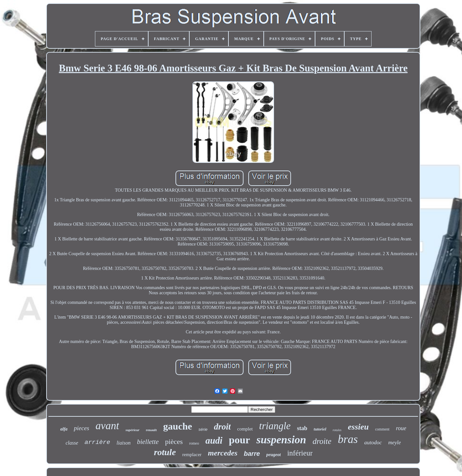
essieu (358, 427)
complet (245, 429)
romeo (194, 443)
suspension (281, 440)
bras (348, 439)
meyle (395, 443)
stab (302, 428)
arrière (98, 442)
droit (222, 427)
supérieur (132, 430)
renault (151, 430)
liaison (124, 443)
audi (214, 440)
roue (401, 428)
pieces (81, 428)
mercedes (223, 453)
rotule (165, 452)
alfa (64, 429)
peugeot (274, 455)
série (203, 429)
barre (252, 454)
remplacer (192, 455)
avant (107, 426)
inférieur (300, 453)
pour (239, 440)
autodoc (373, 443)
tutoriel (320, 429)
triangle (275, 426)
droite (322, 441)
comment (382, 429)
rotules (337, 430)
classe (72, 443)
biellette (148, 442)
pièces (174, 442)
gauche (178, 426)
